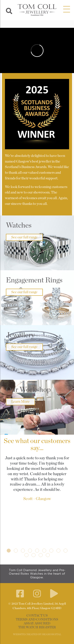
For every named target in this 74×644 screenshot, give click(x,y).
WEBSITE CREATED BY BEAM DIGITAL (37, 635)
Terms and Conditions (37, 620)
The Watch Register (37, 627)
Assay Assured (37, 623)
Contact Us (37, 616)
